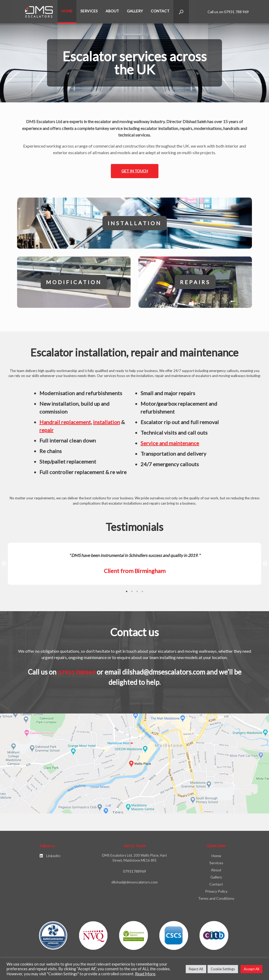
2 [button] (132, 594)
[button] (181, 12)
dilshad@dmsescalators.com (164, 675)
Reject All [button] (196, 969)
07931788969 (77, 675)
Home (67, 11)
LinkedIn (50, 859)
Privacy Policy (216, 894)
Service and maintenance (170, 446)
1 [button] (127, 594)
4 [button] (142, 594)
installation (107, 425)
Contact (160, 11)
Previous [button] (4, 567)
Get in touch (135, 171)
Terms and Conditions (216, 901)
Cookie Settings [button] (223, 969)
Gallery (135, 11)
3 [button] (137, 594)
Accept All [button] (252, 969)
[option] (134, 567)
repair (46, 433)
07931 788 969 (236, 12)
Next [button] (265, 567)
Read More (145, 974)
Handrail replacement (65, 425)
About (112, 11)
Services (89, 11)
